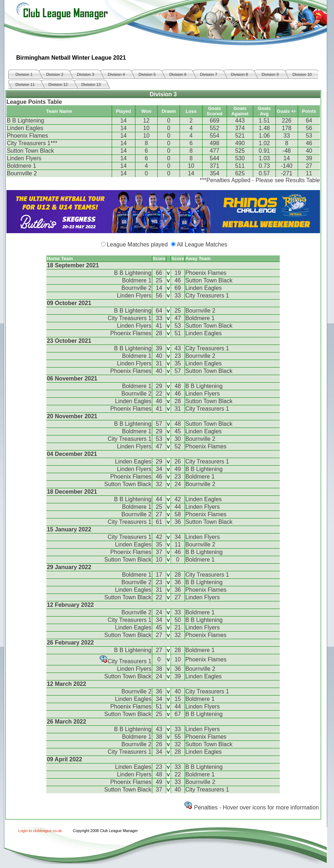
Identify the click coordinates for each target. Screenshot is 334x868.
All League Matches (202, 244)
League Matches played (137, 244)
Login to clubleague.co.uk (40, 831)
